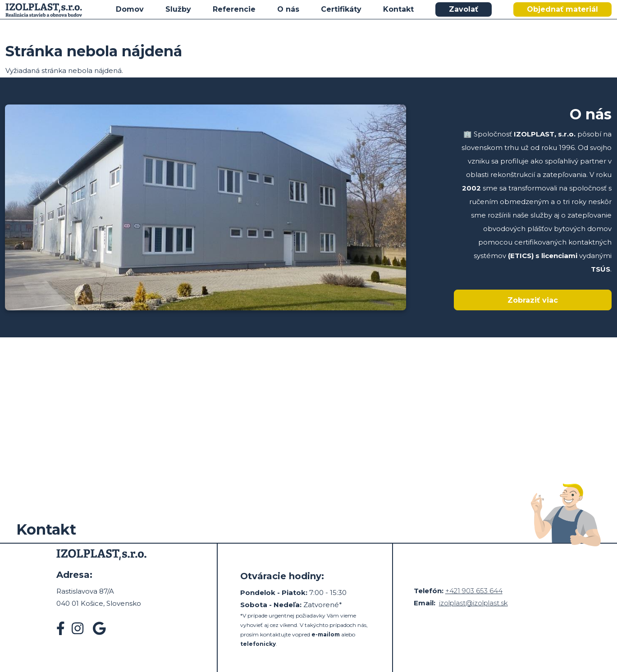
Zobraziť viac (533, 300)
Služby (178, 9)
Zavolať (464, 9)
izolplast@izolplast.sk (473, 603)
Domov (130, 9)
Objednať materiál (562, 9)
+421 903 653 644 (474, 591)
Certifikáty (341, 9)
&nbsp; (308, 398)
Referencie (234, 9)
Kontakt (398, 9)
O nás (288, 9)
